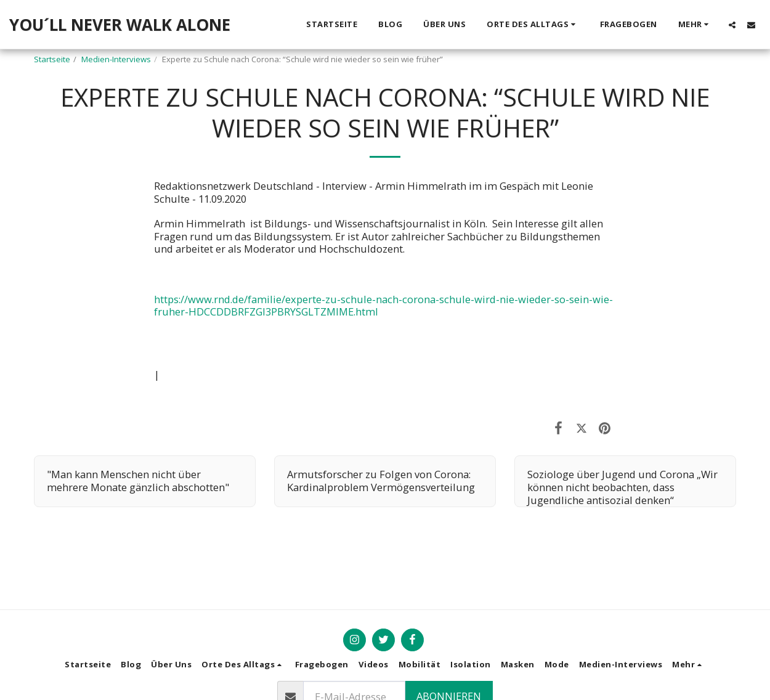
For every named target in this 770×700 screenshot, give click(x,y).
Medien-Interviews (116, 59)
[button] (533, 25)
